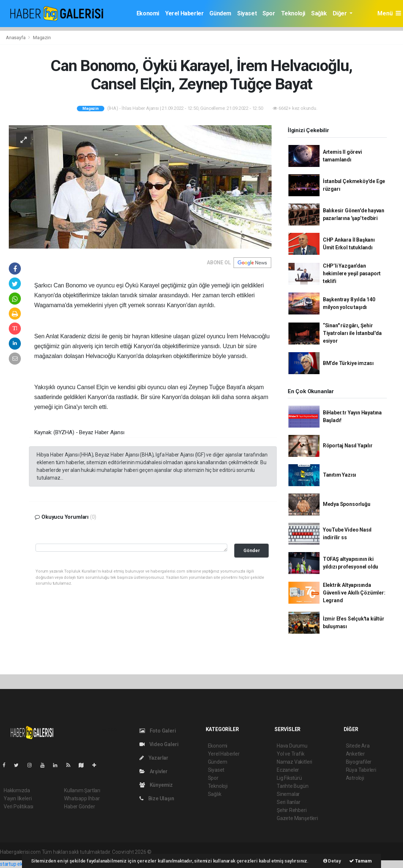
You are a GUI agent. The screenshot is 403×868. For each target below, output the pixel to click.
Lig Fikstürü (289, 778)
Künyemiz (156, 785)
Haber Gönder (80, 806)
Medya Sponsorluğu (347, 504)
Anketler (355, 754)
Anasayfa (16, 38)
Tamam (361, 861)
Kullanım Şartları (82, 790)
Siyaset (247, 13)
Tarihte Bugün (293, 786)
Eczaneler (288, 770)
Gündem (220, 13)
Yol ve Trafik (291, 754)
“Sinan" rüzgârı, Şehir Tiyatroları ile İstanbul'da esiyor (352, 333)
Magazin (42, 38)
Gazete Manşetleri (297, 818)
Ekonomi (148, 13)
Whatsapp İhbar (82, 798)
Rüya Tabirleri (361, 770)
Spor (269, 13)
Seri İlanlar (289, 802)
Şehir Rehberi (292, 810)
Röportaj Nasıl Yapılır (348, 446)
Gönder (252, 550)
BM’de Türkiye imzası (348, 363)
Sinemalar (288, 794)
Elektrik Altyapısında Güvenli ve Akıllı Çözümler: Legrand (354, 593)
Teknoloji (293, 13)
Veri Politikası (18, 806)
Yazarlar (154, 758)
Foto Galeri (158, 731)
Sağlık (319, 13)
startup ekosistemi (21, 864)
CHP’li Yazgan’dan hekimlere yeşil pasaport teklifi (352, 273)
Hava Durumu (292, 746)
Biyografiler (359, 762)
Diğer (341, 13)
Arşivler (154, 771)
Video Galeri (159, 744)
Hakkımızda (17, 790)
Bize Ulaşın (157, 798)
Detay (332, 861)
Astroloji (355, 778)
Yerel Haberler (184, 13)
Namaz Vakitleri (294, 762)
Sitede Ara (358, 746)
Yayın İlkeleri (18, 798)
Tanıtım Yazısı (339, 475)
